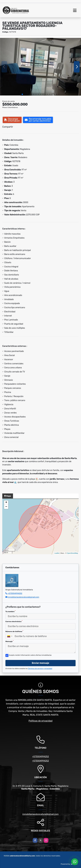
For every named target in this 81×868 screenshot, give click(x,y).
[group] (40, 67)
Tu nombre (10, 611)
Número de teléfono (14, 631)
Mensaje (9, 641)
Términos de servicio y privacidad (40, 669)
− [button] (6, 507)
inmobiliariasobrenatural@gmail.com (23, 597)
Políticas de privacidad (40, 721)
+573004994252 (15, 593)
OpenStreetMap (72, 553)
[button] (22, 94)
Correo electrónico (14, 621)
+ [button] (6, 503)
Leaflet (57, 553)
